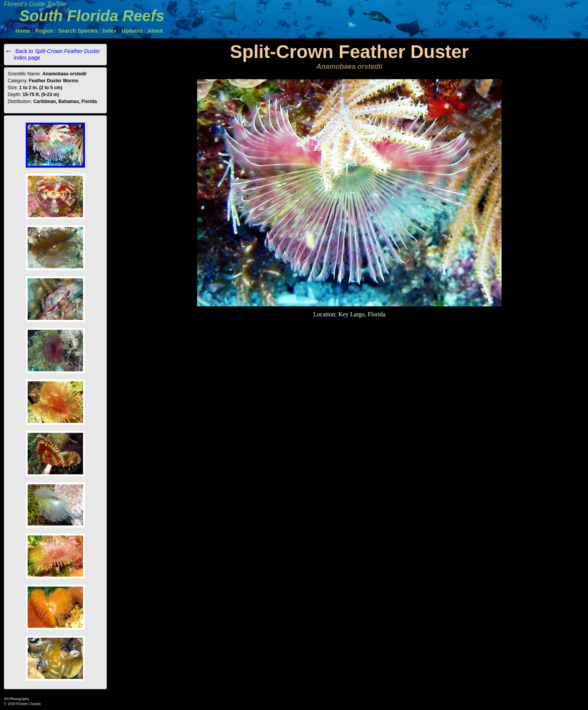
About (155, 31)
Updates (132, 31)
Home (23, 31)
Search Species (78, 31)
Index (110, 31)
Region (44, 31)
